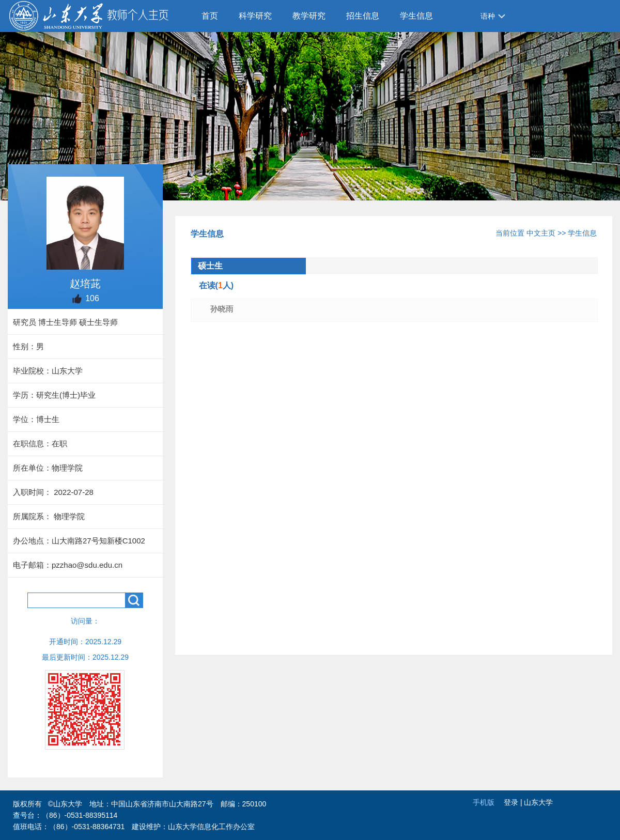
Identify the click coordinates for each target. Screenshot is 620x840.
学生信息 (416, 16)
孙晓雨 (222, 309)
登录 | (514, 802)
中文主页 (541, 233)
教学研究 (309, 16)
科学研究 (255, 16)
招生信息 (363, 16)
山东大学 (538, 802)
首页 (210, 16)
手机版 (484, 802)
